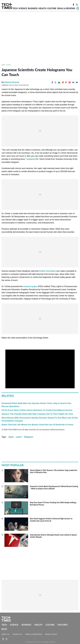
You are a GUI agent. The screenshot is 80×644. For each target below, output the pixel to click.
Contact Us (17, 634)
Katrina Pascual (12, 82)
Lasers (19, 437)
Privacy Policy (51, 634)
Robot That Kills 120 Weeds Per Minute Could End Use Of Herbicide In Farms (37, 425)
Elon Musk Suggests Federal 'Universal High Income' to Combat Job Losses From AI (51, 520)
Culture (52, 8)
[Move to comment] (77, 82)
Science (23, 8)
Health (42, 8)
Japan (11, 437)
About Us (5, 634)
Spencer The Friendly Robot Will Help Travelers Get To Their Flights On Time (37, 414)
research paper (30, 286)
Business (33, 8)
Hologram (29, 437)
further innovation (47, 271)
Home (3, 65)
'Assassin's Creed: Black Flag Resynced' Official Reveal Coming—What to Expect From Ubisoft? (54, 487)
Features (63, 625)
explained (31, 159)
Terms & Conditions (33, 634)
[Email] (73, 82)
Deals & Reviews (66, 8)
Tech (15, 8)
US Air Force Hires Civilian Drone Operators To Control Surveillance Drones (37, 410)
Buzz (4, 629)
